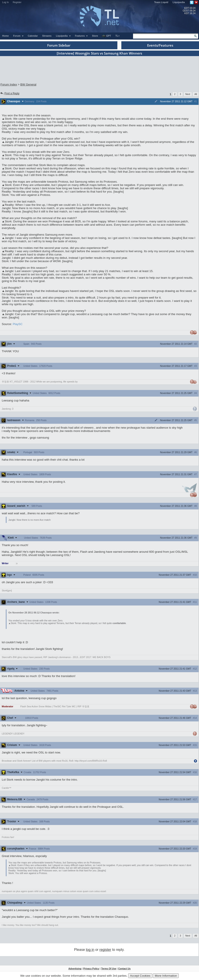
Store (95, 36)
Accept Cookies (140, 976)
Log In (6, 2)
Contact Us (124, 969)
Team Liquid (161, 2)
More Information (166, 976)
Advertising (75, 969)
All (196, 94)
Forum (19, 36)
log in (90, 950)
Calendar (33, 36)
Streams (47, 36)
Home (6, 36)
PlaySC (18, 324)
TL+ (117, 36)
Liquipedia (179, 2)
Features (82, 36)
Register (17, 2)
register (105, 950)
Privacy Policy (91, 969)
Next (188, 94)
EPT (106, 36)
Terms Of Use (109, 969)
